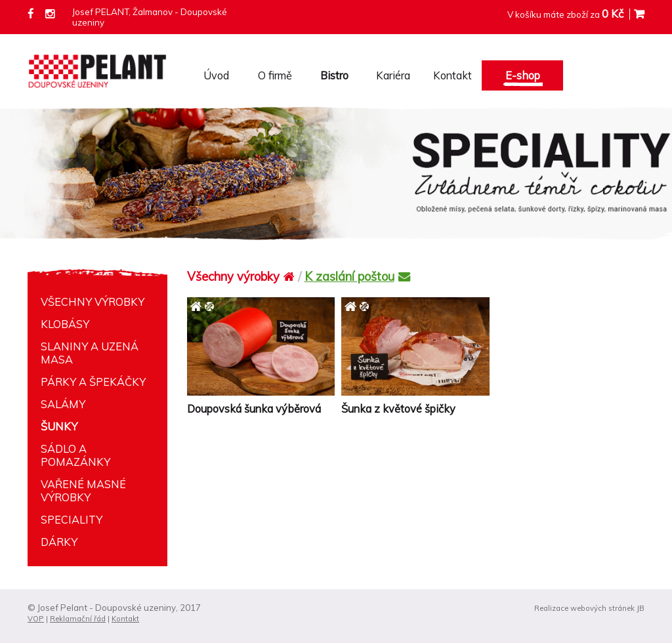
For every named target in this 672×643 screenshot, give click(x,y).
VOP (36, 619)
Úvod (216, 75)
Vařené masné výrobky (83, 491)
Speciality (72, 520)
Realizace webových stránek (584, 608)
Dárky (59, 542)
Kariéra (393, 75)
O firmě (275, 75)
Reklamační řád (78, 619)
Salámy (63, 404)
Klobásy (65, 324)
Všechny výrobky (93, 302)
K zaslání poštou (357, 277)
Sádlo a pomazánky (75, 455)
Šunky (59, 426)
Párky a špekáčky (93, 382)
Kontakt (452, 75)
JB (640, 608)
